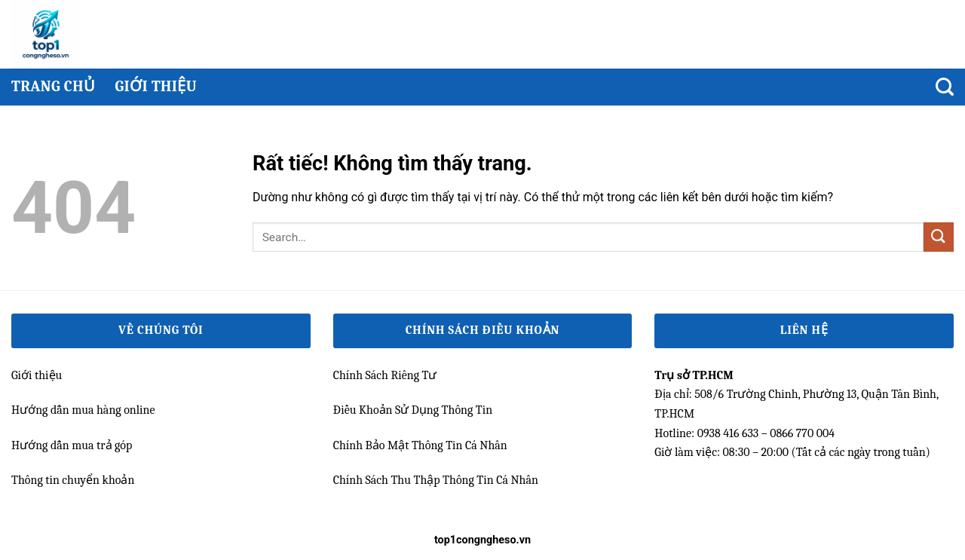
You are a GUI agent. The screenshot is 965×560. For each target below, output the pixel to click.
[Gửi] (939, 237)
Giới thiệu (156, 86)
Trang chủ (53, 86)
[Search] (945, 87)
